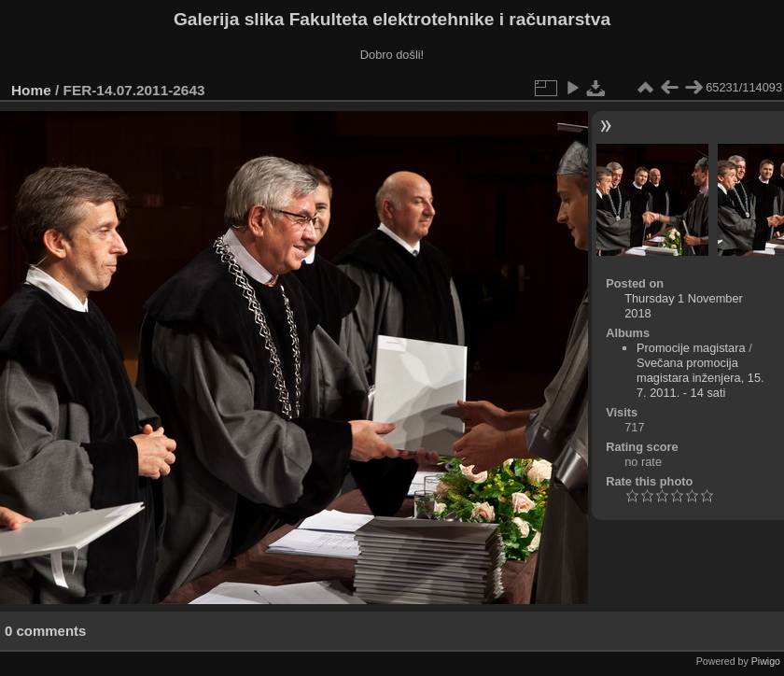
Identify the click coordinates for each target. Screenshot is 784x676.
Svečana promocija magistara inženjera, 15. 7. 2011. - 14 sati (700, 378)
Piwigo (766, 661)
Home (31, 90)
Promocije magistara (691, 348)
